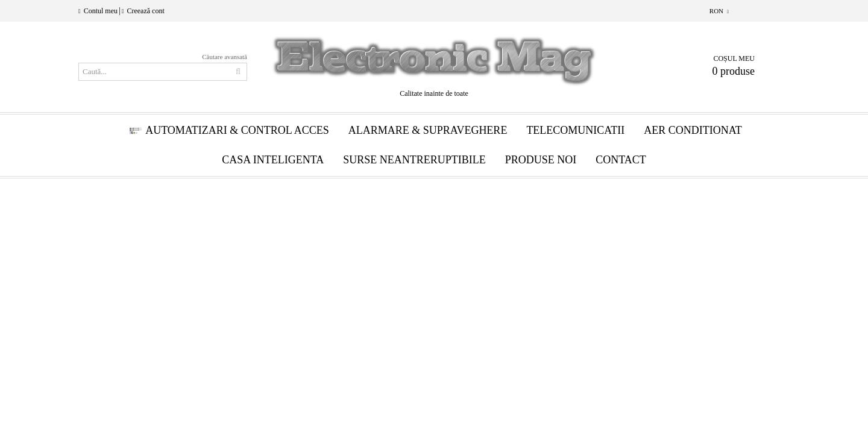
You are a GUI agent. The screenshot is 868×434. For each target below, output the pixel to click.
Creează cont (145, 11)
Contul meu (101, 11)
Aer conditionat (693, 130)
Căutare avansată (225, 57)
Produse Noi (541, 160)
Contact (621, 160)
